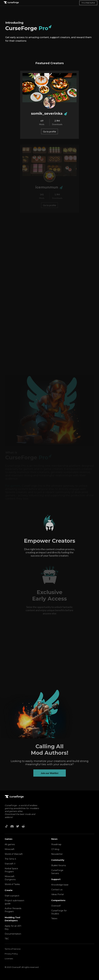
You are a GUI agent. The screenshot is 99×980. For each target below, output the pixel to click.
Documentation (13, 934)
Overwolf (56, 906)
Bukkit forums (59, 865)
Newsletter (57, 854)
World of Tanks (12, 884)
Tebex (54, 918)
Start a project (12, 896)
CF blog (55, 849)
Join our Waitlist (50, 775)
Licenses (9, 959)
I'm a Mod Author (88, 3)
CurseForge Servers (57, 872)
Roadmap (56, 844)
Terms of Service (13, 949)
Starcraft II (10, 864)
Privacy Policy (11, 954)
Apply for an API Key (13, 927)
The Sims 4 (10, 859)
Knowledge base (60, 885)
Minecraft (10, 849)
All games (10, 844)
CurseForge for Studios (59, 912)
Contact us (57, 890)
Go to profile (49, 131)
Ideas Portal (57, 894)
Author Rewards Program (13, 910)
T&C (7, 939)
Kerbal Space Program (11, 870)
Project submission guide (14, 902)
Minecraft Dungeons (10, 878)
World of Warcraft (14, 854)
